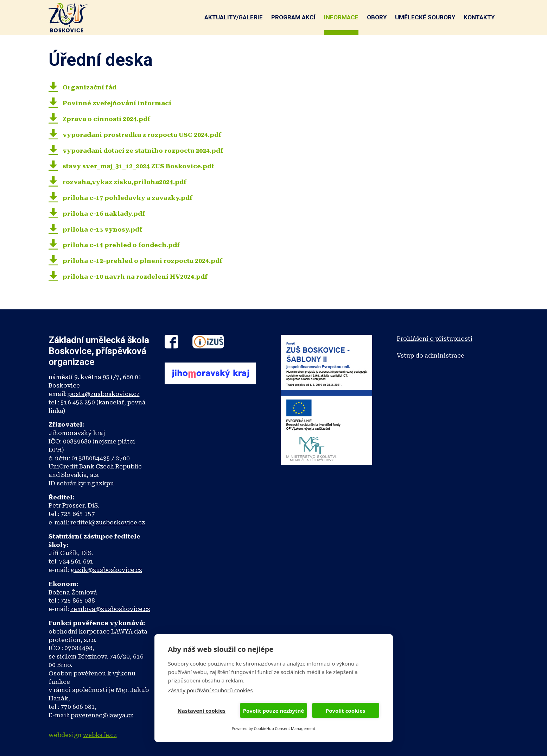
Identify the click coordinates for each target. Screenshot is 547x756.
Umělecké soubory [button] (425, 17)
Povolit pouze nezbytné (273, 711)
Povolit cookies (345, 711)
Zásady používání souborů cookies (211, 690)
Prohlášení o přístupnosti (435, 339)
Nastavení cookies (202, 711)
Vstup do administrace (431, 355)
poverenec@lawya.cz (102, 715)
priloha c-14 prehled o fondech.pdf (121, 245)
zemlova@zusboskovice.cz (110, 609)
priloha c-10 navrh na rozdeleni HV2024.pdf (135, 277)
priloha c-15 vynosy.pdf (102, 229)
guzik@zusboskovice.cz (106, 570)
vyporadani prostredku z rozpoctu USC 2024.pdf (142, 135)
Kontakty (479, 17)
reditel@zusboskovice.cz (108, 522)
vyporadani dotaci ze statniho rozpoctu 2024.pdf (143, 151)
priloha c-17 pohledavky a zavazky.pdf (128, 198)
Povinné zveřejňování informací (117, 103)
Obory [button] (377, 17)
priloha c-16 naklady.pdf (104, 214)
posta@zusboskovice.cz (104, 394)
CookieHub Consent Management (285, 728)
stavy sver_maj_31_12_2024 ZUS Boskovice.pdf (138, 166)
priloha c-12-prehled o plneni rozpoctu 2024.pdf (142, 261)
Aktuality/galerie (234, 17)
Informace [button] (341, 17)
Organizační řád (90, 87)
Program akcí (293, 17)
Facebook (171, 342)
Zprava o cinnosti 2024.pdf (106, 119)
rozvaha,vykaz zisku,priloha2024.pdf (125, 182)
